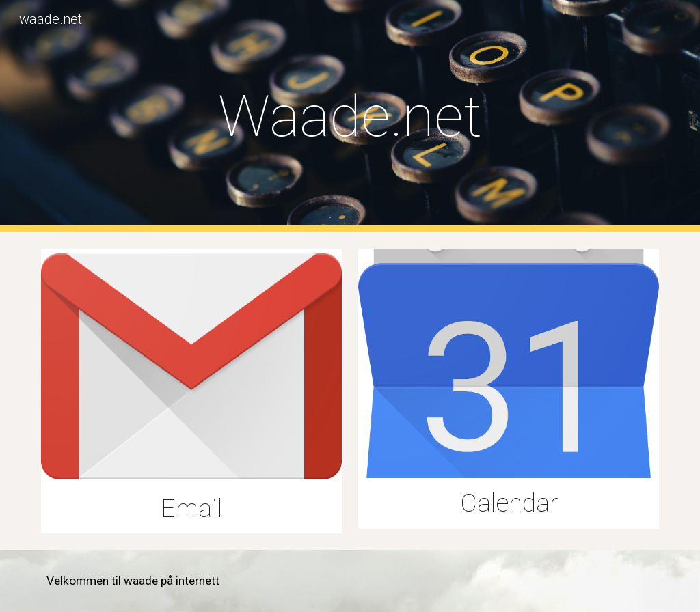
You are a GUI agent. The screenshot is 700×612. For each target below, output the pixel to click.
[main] (350, 116)
